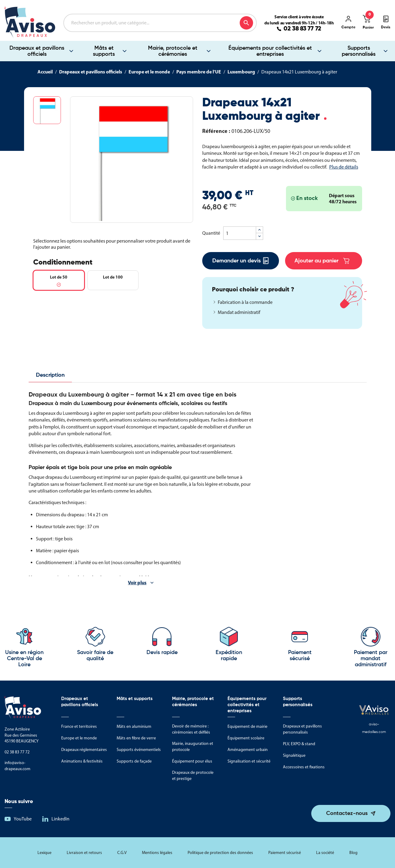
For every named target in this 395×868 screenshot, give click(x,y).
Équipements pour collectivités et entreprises (270, 51)
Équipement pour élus (192, 761)
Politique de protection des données (220, 853)
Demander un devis (240, 261)
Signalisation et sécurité (249, 761)
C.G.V (122, 853)
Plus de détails (344, 167)
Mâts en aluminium (134, 726)
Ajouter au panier (322, 261)
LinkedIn (60, 819)
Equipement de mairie (247, 726)
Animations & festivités (82, 761)
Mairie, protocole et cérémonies (173, 51)
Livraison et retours (84, 853)
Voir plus (137, 582)
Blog (353, 853)
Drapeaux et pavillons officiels (37, 51)
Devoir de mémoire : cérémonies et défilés (191, 729)
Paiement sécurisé (285, 853)
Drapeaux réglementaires (84, 750)
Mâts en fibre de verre (136, 738)
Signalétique (294, 755)
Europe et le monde (79, 738)
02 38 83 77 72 (302, 29)
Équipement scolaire (246, 738)
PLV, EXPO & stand (299, 744)
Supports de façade (134, 761)
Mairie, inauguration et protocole (193, 747)
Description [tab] (50, 375)
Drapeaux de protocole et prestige (193, 776)
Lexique (44, 853)
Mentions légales (157, 853)
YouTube (23, 819)
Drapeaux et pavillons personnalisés (302, 729)
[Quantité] (240, 233)
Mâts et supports (104, 51)
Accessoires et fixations (304, 767)
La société (325, 853)
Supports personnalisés (359, 51)
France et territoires (79, 726)
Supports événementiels (139, 750)
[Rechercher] (160, 23)
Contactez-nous (347, 813)
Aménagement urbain (248, 750)
